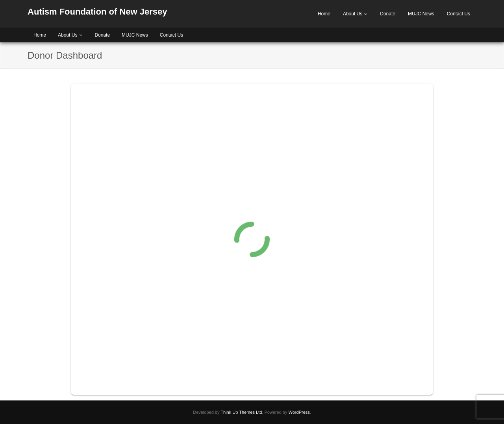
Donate (388, 14)
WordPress (299, 412)
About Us (353, 14)
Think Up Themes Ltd (241, 412)
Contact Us (459, 14)
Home (324, 14)
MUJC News (421, 14)
